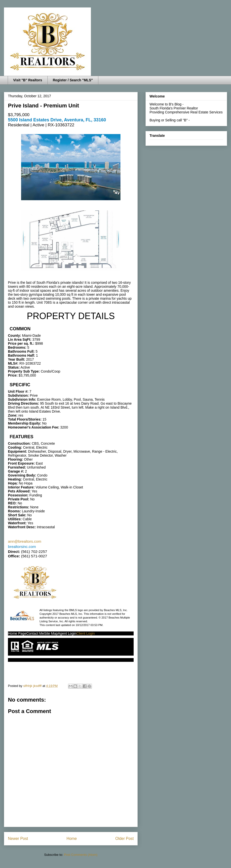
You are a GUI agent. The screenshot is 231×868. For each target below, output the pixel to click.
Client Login (86, 633)
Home (72, 839)
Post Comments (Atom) (81, 855)
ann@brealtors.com (25, 541)
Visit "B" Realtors (28, 80)
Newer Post (18, 839)
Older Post (124, 839)
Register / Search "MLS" (73, 80)
